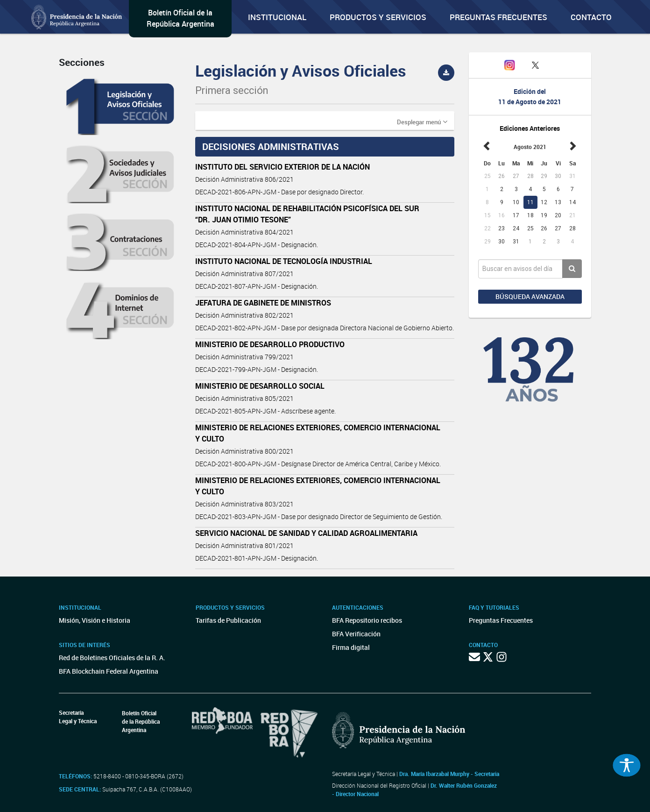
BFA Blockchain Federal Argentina (109, 671)
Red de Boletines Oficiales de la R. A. (112, 658)
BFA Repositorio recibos (367, 620)
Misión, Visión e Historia (95, 620)
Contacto (591, 17)
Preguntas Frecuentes (498, 17)
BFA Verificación (356, 634)
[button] (422, 121)
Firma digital (351, 647)
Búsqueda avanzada (530, 296)
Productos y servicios (378, 17)
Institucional (277, 17)
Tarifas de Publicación (228, 620)
